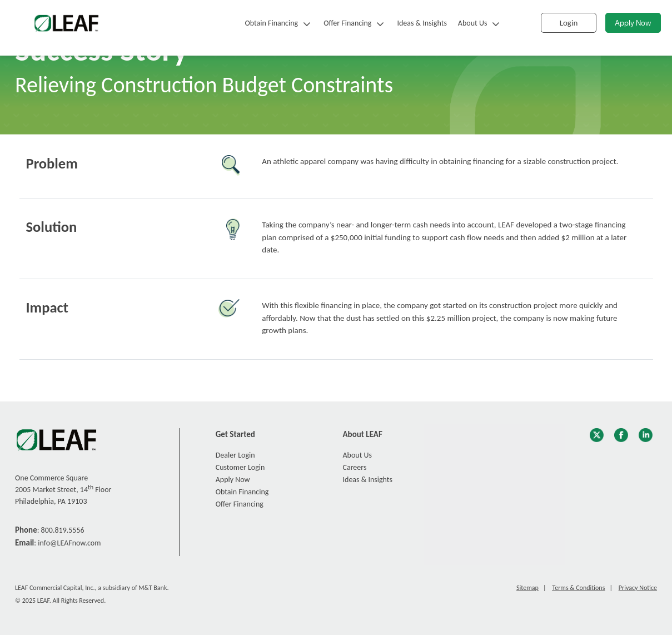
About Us (473, 23)
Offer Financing (347, 23)
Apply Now (633, 23)
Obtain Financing (271, 23)
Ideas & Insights (422, 23)
